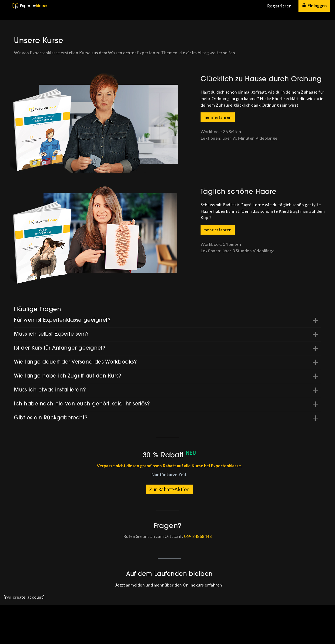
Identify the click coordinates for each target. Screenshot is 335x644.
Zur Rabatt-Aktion (169, 489)
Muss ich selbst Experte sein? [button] (51, 334)
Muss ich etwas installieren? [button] (50, 390)
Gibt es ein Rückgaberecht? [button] (51, 418)
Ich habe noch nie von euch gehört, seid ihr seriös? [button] (82, 404)
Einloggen (314, 5)
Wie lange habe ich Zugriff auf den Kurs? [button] (68, 376)
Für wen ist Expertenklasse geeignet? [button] (62, 320)
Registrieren (279, 6)
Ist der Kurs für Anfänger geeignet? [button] (60, 348)
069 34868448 (198, 536)
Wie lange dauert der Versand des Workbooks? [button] (75, 362)
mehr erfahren (218, 117)
